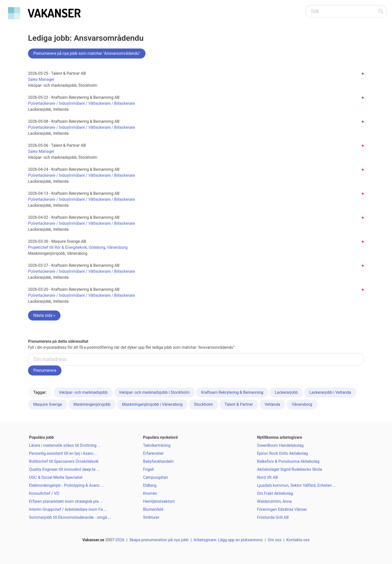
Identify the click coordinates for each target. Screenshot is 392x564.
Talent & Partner (239, 404)
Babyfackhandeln (158, 461)
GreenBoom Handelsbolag (280, 445)
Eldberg (150, 485)
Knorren (150, 493)
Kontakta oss (298, 540)
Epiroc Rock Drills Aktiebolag (282, 453)
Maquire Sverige (48, 404)
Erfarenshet (153, 453)
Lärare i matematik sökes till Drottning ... (65, 445)
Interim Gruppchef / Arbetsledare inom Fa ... (68, 509)
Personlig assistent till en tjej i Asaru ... (63, 453)
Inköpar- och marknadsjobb (83, 392)
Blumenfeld (153, 509)
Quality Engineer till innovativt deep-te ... (64, 469)
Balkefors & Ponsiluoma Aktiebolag (288, 461)
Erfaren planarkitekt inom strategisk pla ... (66, 501)
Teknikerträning (157, 445)
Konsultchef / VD (44, 493)
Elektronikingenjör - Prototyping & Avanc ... (66, 485)
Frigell (148, 469)
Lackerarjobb (286, 392)
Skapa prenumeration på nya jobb (159, 540)
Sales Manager (41, 79)
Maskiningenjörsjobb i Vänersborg (152, 404)
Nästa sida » (44, 315)
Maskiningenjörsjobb (92, 404)
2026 (120, 540)
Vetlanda (272, 404)
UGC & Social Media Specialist (56, 477)
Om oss (275, 540)
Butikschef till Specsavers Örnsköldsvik (64, 461)
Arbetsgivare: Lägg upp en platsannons (228, 540)
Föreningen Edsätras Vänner (282, 509)
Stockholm (203, 404)
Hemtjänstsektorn (159, 501)
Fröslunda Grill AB (273, 517)
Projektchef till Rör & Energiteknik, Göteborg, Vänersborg (78, 247)
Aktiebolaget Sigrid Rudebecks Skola (289, 469)
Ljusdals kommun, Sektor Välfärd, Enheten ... (296, 485)
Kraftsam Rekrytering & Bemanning (232, 392)
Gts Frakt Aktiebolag (275, 493)
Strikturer (151, 517)
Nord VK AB (267, 477)
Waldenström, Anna (274, 501)
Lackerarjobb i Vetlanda (330, 392)
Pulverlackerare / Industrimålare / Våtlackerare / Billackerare (81, 103)
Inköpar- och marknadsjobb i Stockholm (154, 392)
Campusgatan (155, 477)
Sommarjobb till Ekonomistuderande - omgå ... (70, 517)
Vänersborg (302, 404)
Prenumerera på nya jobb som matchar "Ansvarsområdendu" (87, 53)
